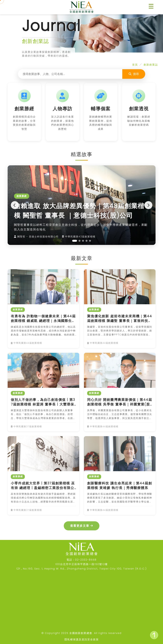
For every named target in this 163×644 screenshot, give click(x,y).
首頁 (135, 65)
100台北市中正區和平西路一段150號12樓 (81, 564)
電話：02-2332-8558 (81, 560)
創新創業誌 (151, 65)
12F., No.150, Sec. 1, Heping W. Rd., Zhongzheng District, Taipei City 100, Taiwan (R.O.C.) (81, 569)
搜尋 (134, 74)
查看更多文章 (82, 526)
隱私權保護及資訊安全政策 (82, 639)
